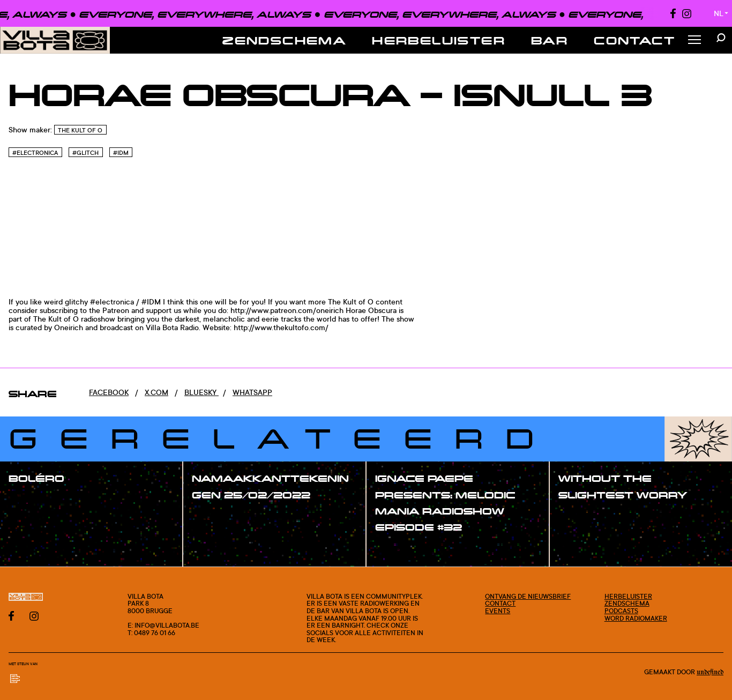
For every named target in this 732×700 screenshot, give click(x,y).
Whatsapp (252, 392)
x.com (156, 392)
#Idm (121, 153)
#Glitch (85, 153)
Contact (634, 40)
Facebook (109, 392)
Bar (550, 40)
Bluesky (201, 392)
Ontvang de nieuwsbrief (528, 596)
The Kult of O (80, 130)
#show (32, 501)
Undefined (710, 672)
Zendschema (284, 40)
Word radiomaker (636, 618)
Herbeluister (439, 40)
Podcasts (621, 611)
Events (498, 611)
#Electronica (35, 153)
